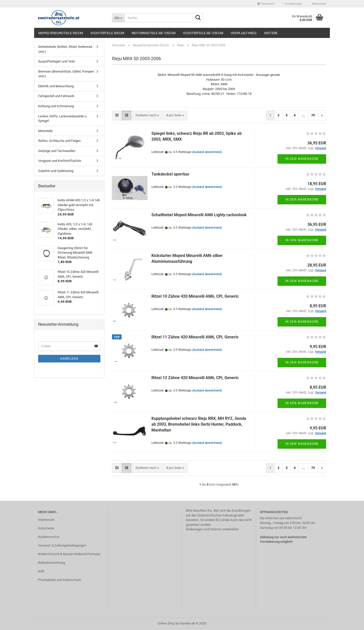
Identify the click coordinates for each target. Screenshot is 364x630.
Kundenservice (49, 537)
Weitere (271, 33)
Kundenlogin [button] (292, 4)
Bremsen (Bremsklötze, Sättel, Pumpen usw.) (66, 74)
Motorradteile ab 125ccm (154, 33)
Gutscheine (46, 528)
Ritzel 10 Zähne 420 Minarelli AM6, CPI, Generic (195, 296)
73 (313, 115)
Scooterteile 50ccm (107, 33)
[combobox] (147, 115)
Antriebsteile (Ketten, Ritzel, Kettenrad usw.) (65, 49)
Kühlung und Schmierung (56, 106)
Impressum (46, 520)
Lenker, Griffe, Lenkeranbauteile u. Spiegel (63, 119)
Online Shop (166, 623)
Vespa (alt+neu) (244, 33)
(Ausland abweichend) (207, 152)
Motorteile (45, 131)
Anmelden (69, 359)
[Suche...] (118, 18)
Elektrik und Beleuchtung (56, 86)
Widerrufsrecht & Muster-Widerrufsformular (69, 554)
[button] (266, 4)
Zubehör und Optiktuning (56, 171)
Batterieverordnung (51, 563)
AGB (41, 571)
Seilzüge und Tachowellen (57, 151)
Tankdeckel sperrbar (170, 174)
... (303, 115)
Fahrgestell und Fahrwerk (56, 96)
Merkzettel (318, 4)
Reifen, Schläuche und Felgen (59, 141)
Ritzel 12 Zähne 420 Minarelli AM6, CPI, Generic (195, 378)
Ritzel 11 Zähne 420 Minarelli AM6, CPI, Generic (195, 337)
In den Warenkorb (302, 159)
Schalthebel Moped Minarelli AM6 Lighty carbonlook (199, 215)
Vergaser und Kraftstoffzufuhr (60, 161)
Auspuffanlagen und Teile (56, 61)
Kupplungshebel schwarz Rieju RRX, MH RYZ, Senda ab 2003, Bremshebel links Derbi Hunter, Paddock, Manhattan (199, 424)
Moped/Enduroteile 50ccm (61, 33)
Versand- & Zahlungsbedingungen (62, 545)
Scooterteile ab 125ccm (203, 33)
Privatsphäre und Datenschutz (59, 580)
